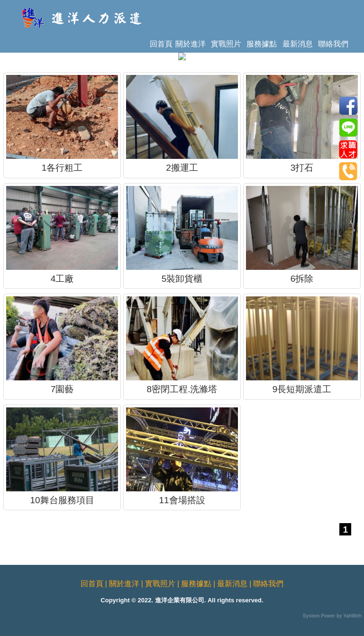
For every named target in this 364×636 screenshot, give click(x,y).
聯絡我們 (333, 44)
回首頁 (161, 44)
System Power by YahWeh (332, 616)
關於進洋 (191, 44)
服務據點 (262, 44)
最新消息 (298, 44)
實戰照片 (226, 44)
